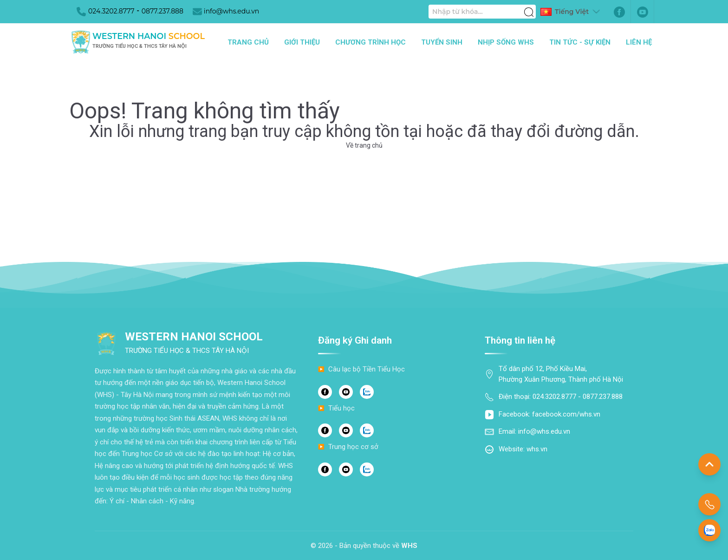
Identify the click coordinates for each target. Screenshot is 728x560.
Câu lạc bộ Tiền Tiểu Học (367, 369)
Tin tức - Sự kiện (580, 42)
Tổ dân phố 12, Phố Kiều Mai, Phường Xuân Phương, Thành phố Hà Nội (561, 374)
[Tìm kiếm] (529, 7)
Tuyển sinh (442, 42)
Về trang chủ (364, 145)
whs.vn (537, 449)
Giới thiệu (302, 42)
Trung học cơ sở (353, 447)
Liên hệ (639, 42)
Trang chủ (248, 42)
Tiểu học (341, 408)
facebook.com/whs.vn (566, 414)
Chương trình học (370, 42)
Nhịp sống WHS (506, 42)
